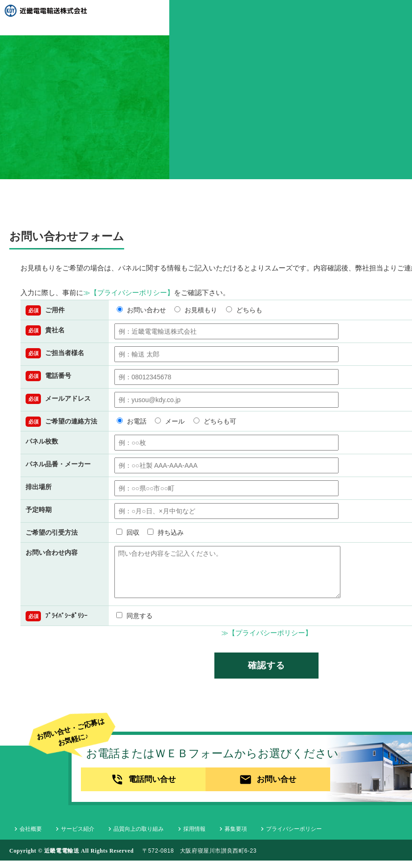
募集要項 (207, 836)
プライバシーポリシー (259, 836)
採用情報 (171, 836)
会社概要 (24, 836)
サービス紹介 (66, 836)
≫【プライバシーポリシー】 (129, 293)
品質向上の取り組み (121, 836)
